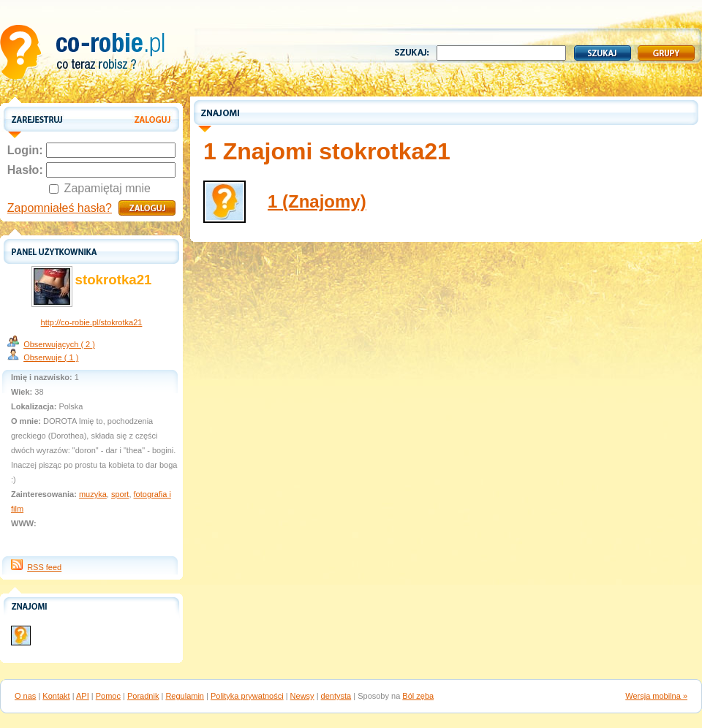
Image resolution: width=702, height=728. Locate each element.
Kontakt (56, 696)
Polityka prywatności (247, 696)
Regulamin (185, 696)
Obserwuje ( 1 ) (51, 357)
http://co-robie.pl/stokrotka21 (92, 322)
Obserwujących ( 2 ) (59, 344)
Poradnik (143, 696)
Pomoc (108, 696)
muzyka (93, 494)
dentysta (336, 696)
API (83, 696)
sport (120, 494)
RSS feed (44, 567)
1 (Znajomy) (317, 201)
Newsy (302, 696)
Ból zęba (418, 696)
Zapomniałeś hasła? (60, 208)
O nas (25, 696)
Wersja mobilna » (656, 696)
